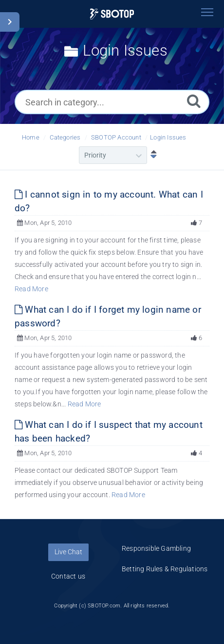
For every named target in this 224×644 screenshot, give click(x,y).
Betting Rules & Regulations (165, 569)
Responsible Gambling (156, 548)
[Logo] (112, 14)
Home (31, 137)
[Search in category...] (112, 102)
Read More (31, 289)
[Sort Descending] (151, 155)
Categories (65, 137)
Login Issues (168, 137)
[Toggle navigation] (207, 12)
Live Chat (68, 552)
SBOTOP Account (116, 137)
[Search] (194, 101)
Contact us (68, 576)
